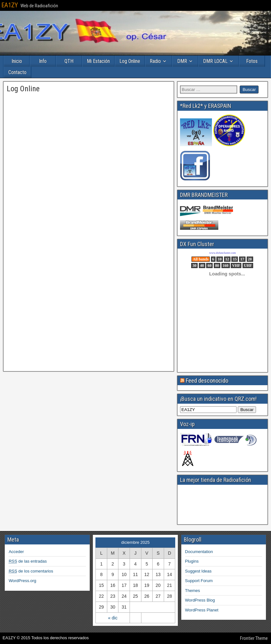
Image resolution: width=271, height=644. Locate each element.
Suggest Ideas (198, 571)
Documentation (199, 552)
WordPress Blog (200, 600)
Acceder (16, 552)
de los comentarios (31, 571)
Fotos (252, 61)
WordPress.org (22, 581)
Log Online (130, 61)
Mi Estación (98, 61)
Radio (155, 61)
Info (43, 61)
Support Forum (199, 581)
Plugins (192, 561)
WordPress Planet (202, 610)
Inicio (17, 61)
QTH (69, 61)
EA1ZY (10, 5)
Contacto (17, 72)
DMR (182, 61)
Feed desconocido (207, 381)
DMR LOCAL (215, 61)
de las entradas (28, 561)
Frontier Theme (254, 638)
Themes (193, 591)
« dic (113, 618)
